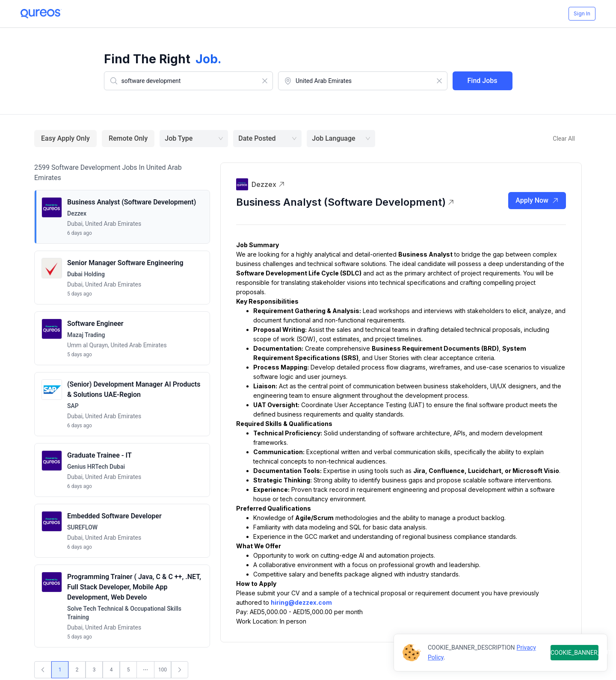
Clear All (564, 139)
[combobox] (189, 81)
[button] (122, 217)
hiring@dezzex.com (301, 602)
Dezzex (268, 184)
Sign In (582, 13)
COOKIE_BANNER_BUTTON (575, 653)
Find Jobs (483, 81)
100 (163, 670)
